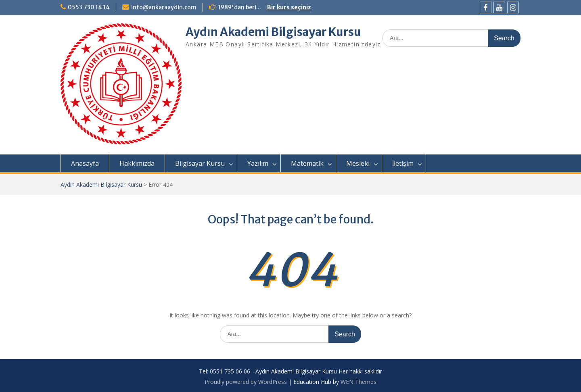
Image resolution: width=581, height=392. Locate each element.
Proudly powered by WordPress (246, 382)
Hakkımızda (137, 163)
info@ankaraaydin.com (164, 7)
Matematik (307, 163)
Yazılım (258, 163)
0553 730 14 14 (89, 7)
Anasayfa (85, 163)
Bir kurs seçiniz (289, 7)
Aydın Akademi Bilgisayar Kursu (273, 32)
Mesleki (358, 163)
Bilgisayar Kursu (200, 163)
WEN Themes (358, 382)
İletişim (403, 163)
